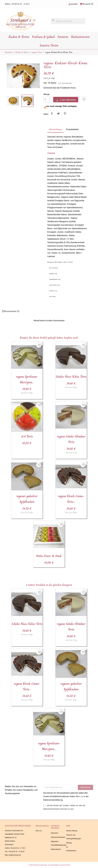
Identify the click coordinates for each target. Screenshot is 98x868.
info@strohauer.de (15, 855)
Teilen (52, 114)
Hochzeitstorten (80, 37)
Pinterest (65, 114)
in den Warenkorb (66, 101)
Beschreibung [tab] (55, 129)
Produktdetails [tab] (72, 129)
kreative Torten (49, 45)
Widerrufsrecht (56, 849)
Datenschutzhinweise (58, 837)
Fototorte (63, 37)
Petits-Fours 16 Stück (49, 556)
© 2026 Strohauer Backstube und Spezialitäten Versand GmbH (49, 865)
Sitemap (69, 843)
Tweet (58, 114)
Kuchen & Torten (19, 37)
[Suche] (68, 21)
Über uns (39, 831)
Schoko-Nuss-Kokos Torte (71, 377)
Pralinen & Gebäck (43, 37)
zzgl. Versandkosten (65, 83)
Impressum (55, 833)
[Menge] (47, 100)
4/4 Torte (27, 436)
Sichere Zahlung (72, 831)
